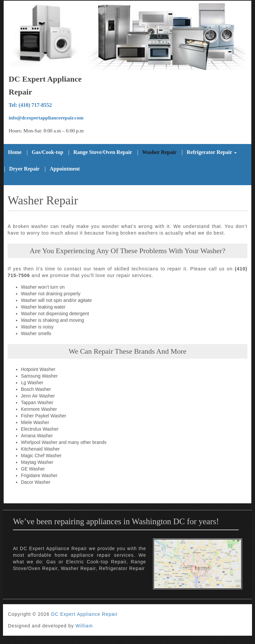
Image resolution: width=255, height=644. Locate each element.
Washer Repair (159, 152)
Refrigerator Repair (212, 152)
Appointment (65, 169)
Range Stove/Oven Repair (103, 152)
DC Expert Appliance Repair (84, 614)
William (84, 626)
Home (15, 152)
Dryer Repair (25, 169)
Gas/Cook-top (47, 152)
